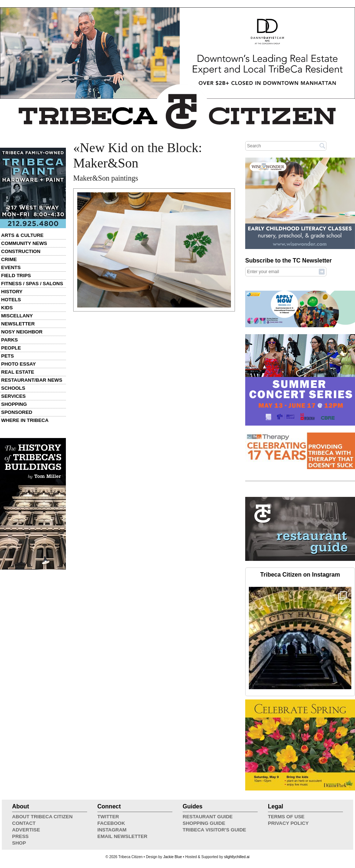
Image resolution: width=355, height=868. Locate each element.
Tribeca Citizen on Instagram (300, 575)
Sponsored (17, 412)
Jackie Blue (173, 857)
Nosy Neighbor (22, 332)
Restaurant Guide (208, 817)
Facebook (111, 823)
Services (13, 396)
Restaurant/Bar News (32, 380)
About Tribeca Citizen (42, 817)
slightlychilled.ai (237, 857)
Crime (9, 259)
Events (11, 267)
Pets (8, 356)
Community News (24, 243)
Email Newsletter (122, 836)
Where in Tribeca (25, 420)
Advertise (26, 830)
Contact (24, 823)
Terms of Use (286, 817)
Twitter (108, 817)
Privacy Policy (288, 823)
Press (20, 836)
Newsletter (18, 324)
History (12, 292)
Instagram (112, 830)
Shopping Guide (204, 823)
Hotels (11, 300)
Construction (21, 251)
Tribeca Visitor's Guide (214, 830)
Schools (13, 388)
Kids (7, 308)
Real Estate (18, 372)
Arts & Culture (22, 235)
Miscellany (17, 316)
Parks (10, 340)
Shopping (14, 404)
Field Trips (16, 276)
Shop (19, 843)
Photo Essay (18, 364)
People (11, 348)
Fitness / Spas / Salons (32, 284)
